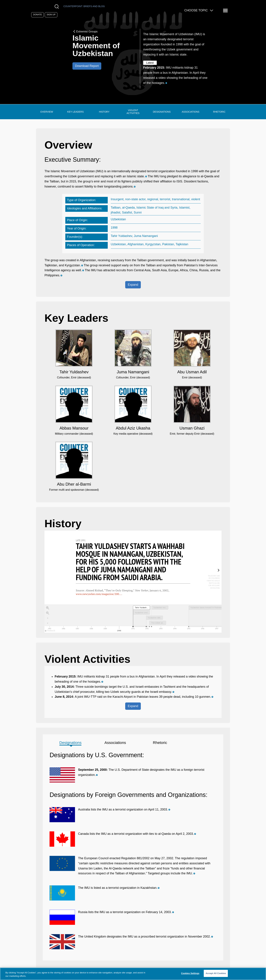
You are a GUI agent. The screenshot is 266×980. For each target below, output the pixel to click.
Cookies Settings (190, 973)
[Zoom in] (48, 608)
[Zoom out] (48, 613)
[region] (133, 582)
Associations (191, 112)
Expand (133, 285)
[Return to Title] (48, 623)
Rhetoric (219, 112)
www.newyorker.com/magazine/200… (99, 594)
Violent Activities (133, 112)
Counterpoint (84, 6)
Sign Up (51, 15)
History (104, 112)
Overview (47, 112)
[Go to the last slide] (48, 618)
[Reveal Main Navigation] (226, 11)
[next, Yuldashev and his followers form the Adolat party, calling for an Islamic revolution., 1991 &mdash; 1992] (211, 580)
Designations (162, 112)
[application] (133, 619)
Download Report (87, 66)
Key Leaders (75, 112)
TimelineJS (50, 631)
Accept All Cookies (216, 973)
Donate (37, 15)
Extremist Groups (85, 31)
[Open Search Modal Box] (57, 7)
